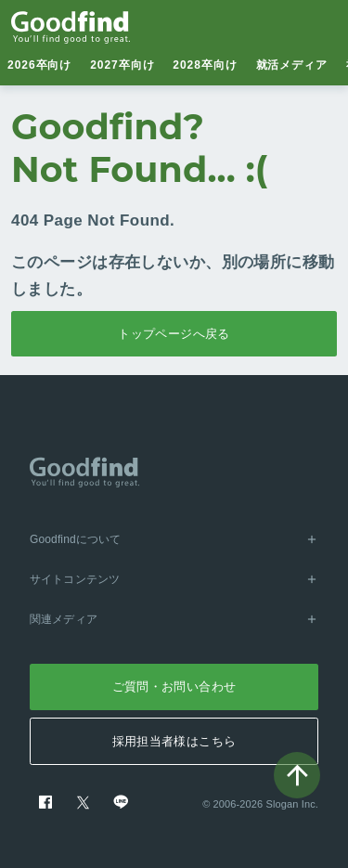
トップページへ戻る (174, 334)
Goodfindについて (174, 539)
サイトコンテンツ (174, 579)
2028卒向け (205, 65)
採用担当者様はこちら (174, 741)
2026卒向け (39, 65)
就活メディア (292, 65)
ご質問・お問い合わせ (174, 687)
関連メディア (174, 619)
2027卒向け (122, 65)
